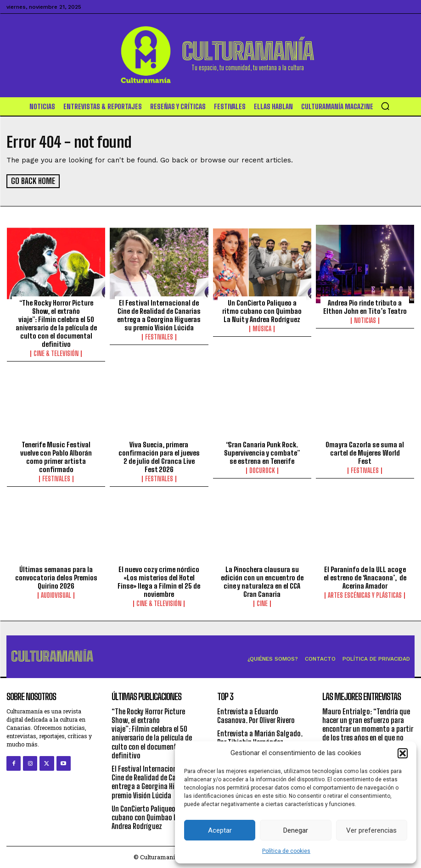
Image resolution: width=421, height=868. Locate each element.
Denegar (296, 830)
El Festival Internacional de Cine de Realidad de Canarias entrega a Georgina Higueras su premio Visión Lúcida (159, 315)
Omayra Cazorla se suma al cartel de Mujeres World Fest (365, 452)
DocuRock (262, 470)
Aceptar (220, 830)
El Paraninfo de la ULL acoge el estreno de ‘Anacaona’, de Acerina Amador (365, 577)
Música (262, 328)
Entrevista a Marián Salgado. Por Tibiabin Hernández (260, 737)
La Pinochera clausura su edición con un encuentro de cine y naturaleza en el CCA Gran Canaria (262, 581)
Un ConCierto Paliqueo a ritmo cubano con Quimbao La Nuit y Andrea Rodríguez (262, 311)
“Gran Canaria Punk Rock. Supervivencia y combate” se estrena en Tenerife (262, 452)
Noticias (365, 320)
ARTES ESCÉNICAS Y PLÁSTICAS (365, 595)
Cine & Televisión (56, 353)
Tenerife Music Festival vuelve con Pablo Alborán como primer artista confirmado (56, 456)
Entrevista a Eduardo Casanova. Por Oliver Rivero (256, 715)
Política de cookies (286, 851)
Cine (262, 603)
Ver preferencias (371, 830)
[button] (403, 753)
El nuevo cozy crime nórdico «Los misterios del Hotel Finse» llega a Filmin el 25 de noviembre (159, 581)
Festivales (159, 337)
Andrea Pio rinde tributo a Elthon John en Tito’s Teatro (365, 306)
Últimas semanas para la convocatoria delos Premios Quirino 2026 (56, 577)
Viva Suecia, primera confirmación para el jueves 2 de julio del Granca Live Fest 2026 (159, 456)
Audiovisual (56, 595)
